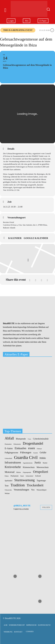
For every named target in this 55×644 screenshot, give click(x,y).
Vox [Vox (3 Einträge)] (33, 490)
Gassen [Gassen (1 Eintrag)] (35, 453)
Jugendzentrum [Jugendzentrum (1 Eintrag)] (28, 463)
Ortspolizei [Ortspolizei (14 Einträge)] (41, 472)
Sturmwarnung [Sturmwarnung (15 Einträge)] (25, 480)
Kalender (15, 238)
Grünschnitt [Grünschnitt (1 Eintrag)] (8, 458)
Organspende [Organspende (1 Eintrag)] (27, 472)
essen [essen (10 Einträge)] (32, 448)
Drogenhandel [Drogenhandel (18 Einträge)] (33, 444)
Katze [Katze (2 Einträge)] (45, 463)
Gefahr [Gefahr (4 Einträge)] (43, 453)
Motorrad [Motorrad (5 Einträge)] (10, 472)
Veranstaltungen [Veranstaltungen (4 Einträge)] (21, 490)
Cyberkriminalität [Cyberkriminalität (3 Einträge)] (41, 439)
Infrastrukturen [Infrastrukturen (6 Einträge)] (13, 463)
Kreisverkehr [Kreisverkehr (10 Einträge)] (13, 467)
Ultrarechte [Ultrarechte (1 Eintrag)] (8, 490)
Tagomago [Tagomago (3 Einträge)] (41, 481)
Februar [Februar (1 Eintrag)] (39, 449)
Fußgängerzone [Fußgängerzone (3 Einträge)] (11, 453)
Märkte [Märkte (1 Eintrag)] (19, 472)
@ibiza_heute (22, 506)
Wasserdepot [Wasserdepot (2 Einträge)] (41, 490)
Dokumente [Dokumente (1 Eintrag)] (17, 444)
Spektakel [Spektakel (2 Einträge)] (9, 481)
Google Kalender (36, 238)
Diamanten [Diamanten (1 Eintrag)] (8, 444)
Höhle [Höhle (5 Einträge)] (43, 458)
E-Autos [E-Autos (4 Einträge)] (9, 448)
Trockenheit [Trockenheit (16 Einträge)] (35, 485)
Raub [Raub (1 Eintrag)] (22, 476)
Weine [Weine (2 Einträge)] (7, 493)
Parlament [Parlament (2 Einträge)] (15, 476)
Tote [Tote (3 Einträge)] (7, 486)
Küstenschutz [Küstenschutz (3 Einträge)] (29, 467)
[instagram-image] (15, 526)
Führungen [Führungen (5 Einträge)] (26, 452)
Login (11, 21)
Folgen (46, 507)
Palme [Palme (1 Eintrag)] (7, 476)
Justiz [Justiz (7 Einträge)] (38, 462)
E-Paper (43, 21)
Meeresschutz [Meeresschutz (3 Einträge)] (43, 467)
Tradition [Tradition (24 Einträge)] (18, 485)
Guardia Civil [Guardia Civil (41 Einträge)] (26, 457)
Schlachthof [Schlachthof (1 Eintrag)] (29, 476)
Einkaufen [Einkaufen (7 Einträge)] (20, 448)
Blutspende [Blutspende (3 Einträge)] (21, 439)
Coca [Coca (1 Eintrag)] (29, 439)
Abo (27, 21)
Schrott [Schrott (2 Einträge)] (38, 476)
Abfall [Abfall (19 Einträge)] (9, 438)
